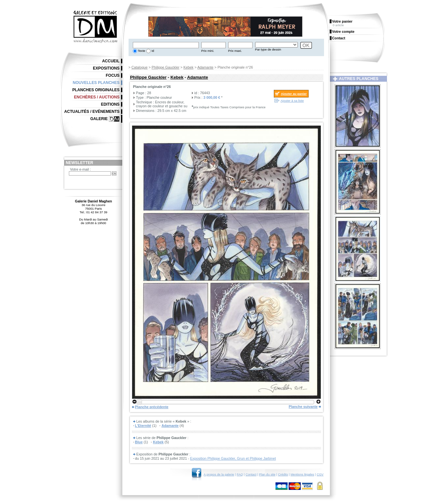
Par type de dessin (268, 49)
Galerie (99, 119)
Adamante (205, 67)
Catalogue (140, 67)
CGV (320, 474)
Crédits (283, 474)
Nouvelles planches (96, 83)
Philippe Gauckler (165, 67)
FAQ (240, 474)
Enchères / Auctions (97, 97)
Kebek (188, 67)
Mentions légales (302, 474)
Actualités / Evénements (92, 112)
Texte (141, 51)
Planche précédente (152, 407)
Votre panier (342, 21)
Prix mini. (208, 51)
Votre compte (343, 31)
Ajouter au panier (294, 94)
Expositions (106, 68)
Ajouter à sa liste (292, 101)
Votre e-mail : (81, 169)
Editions (110, 104)
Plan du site (267, 474)
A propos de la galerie (219, 474)
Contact (251, 474)
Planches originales (96, 90)
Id (152, 51)
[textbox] (166, 45)
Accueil (111, 61)
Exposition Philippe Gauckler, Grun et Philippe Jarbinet (233, 458)
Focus (113, 75)
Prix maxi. (235, 51)
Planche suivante (303, 407)
